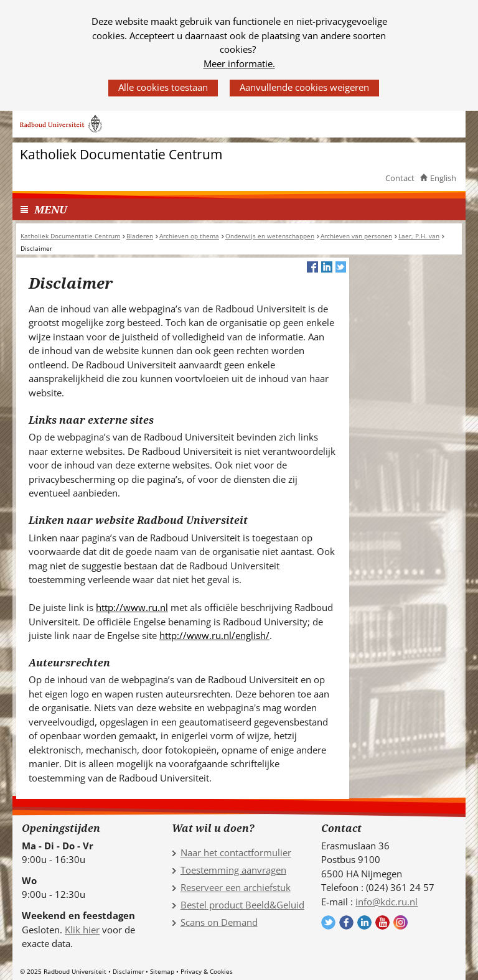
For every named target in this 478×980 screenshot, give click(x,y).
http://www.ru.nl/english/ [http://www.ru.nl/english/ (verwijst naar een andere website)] (214, 635)
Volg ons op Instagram (401, 922)
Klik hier (82, 930)
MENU (51, 209)
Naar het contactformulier (236, 852)
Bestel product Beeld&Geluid (242, 905)
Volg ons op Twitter (328, 922)
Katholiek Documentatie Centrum (121, 155)
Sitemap (162, 971)
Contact (400, 178)
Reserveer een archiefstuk (236, 887)
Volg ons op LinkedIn (364, 922)
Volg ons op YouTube (382, 922)
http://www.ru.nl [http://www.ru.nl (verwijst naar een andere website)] (132, 607)
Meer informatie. (239, 63)
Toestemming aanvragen (233, 870)
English (443, 178)
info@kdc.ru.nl (387, 902)
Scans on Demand (219, 922)
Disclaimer (129, 971)
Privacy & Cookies (207, 971)
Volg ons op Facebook (346, 922)
